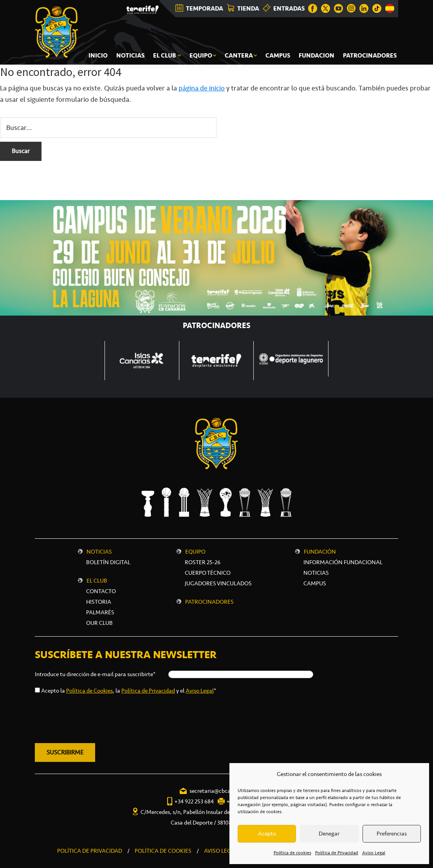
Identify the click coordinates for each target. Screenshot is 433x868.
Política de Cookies (89, 691)
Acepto (267, 834)
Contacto (101, 591)
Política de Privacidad (337, 853)
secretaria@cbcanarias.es (221, 791)
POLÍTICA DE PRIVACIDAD (90, 851)
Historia (99, 602)
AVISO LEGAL (221, 851)
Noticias (99, 552)
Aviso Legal (374, 853)
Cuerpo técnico (208, 573)
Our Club (99, 623)
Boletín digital (108, 562)
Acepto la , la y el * (129, 691)
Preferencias (392, 834)
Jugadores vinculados (218, 583)
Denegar (329, 834)
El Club (97, 581)
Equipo (195, 552)
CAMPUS (315, 583)
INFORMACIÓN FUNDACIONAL (343, 562)
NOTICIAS (316, 573)
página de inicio (202, 88)
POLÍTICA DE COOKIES (163, 851)
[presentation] (94, 717)
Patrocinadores (209, 602)
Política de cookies (292, 853)
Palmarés (100, 612)
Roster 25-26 (203, 562)
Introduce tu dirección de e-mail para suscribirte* (95, 674)
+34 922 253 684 (194, 801)
